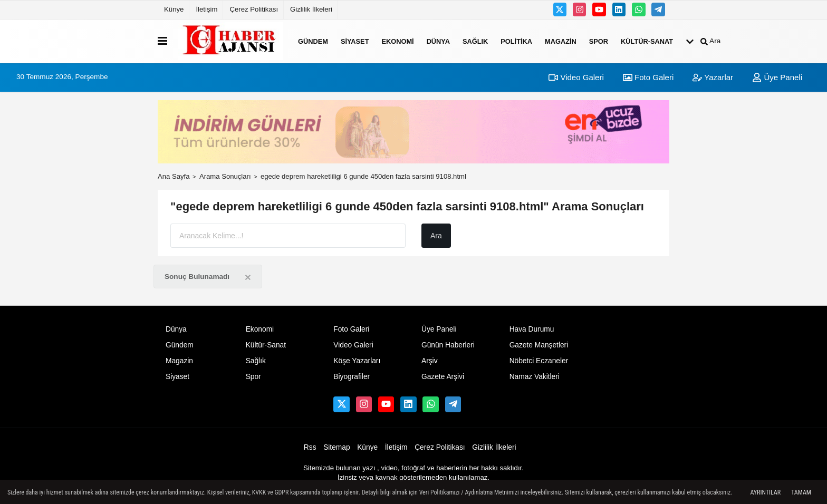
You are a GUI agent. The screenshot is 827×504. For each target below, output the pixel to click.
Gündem (313, 41)
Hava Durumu (532, 329)
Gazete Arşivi (443, 377)
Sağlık (475, 41)
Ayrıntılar (765, 492)
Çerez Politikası (254, 9)
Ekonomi (397, 41)
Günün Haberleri (448, 345)
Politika (516, 41)
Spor (599, 41)
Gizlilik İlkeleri (311, 9)
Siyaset (355, 41)
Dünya (438, 41)
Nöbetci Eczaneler (539, 361)
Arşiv (430, 361)
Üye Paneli (777, 77)
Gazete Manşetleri (539, 345)
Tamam (801, 492)
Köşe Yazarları (357, 361)
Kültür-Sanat (647, 41)
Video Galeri (576, 77)
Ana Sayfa (174, 176)
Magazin (561, 41)
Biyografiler (352, 377)
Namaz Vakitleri (535, 377)
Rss (310, 447)
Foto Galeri (648, 77)
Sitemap (336, 447)
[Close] (248, 277)
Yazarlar (713, 77)
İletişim (206, 9)
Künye (174, 9)
